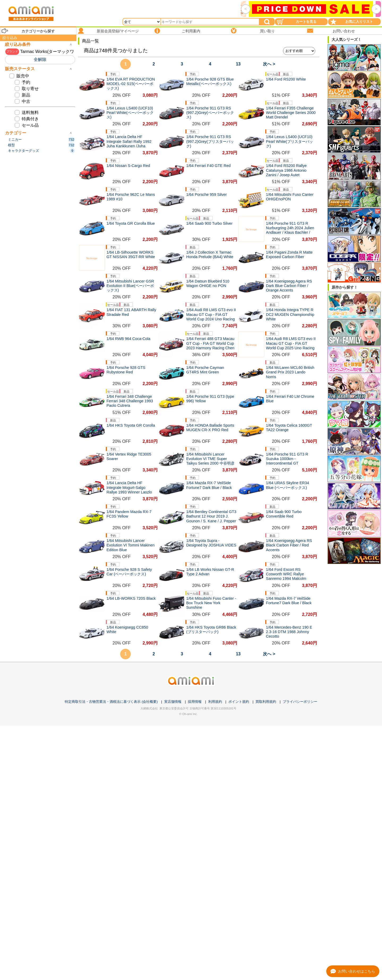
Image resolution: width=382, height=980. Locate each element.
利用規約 (215, 702)
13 (238, 64)
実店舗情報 (173, 702)
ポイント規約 (239, 702)
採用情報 (195, 702)
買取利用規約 (266, 702)
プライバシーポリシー (300, 702)
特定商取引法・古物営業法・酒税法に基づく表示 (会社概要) (111, 702)
